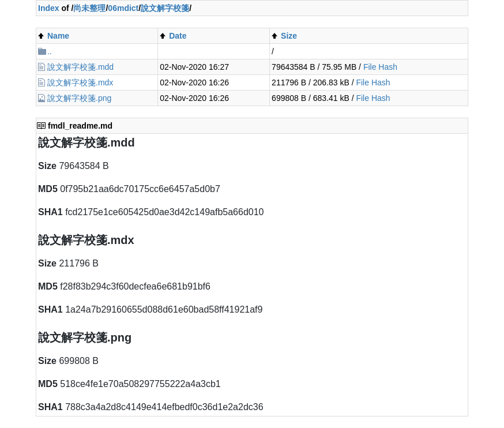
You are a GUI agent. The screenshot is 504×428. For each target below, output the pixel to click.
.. (50, 51)
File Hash (380, 67)
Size (289, 36)
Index (49, 8)
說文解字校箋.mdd (80, 67)
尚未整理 (89, 8)
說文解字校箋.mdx (80, 82)
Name (58, 36)
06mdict (123, 8)
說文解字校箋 (165, 8)
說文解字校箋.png (79, 98)
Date (178, 36)
